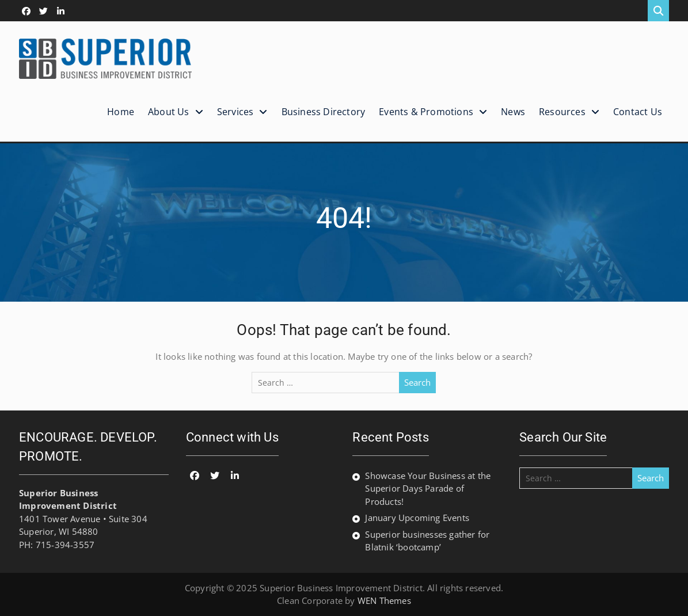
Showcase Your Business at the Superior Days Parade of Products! (428, 488)
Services (235, 112)
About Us (169, 112)
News (513, 112)
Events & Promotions (426, 112)
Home (121, 112)
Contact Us (638, 112)
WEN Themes (384, 600)
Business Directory (324, 112)
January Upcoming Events (417, 518)
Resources (562, 112)
